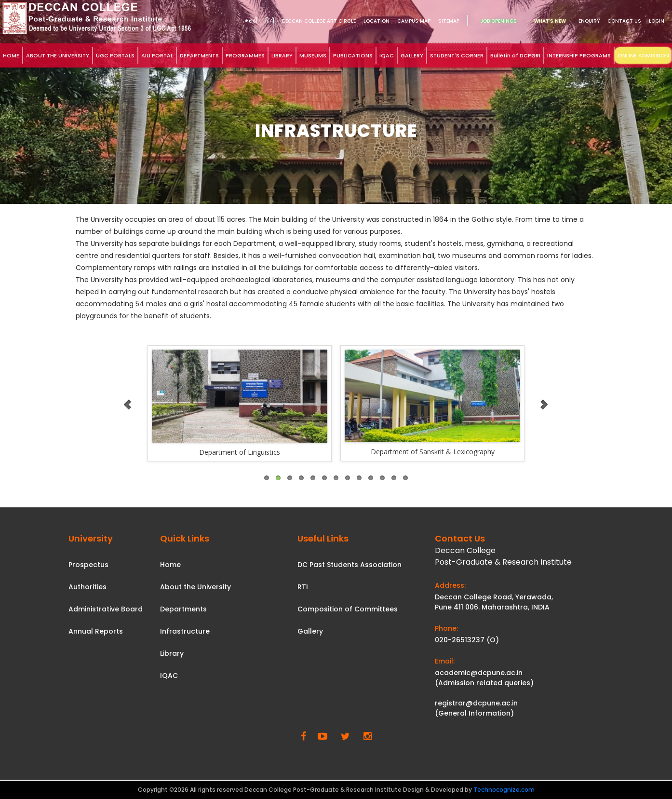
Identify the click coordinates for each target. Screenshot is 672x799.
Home (170, 565)
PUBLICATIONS (353, 55)
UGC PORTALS (115, 55)
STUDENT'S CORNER (457, 55)
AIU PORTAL (157, 55)
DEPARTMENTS (199, 55)
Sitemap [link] (449, 21)
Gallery (310, 631)
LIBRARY (282, 55)
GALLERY (412, 55)
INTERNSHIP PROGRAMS (579, 55)
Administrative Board (106, 609)
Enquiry (589, 21)
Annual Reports (96, 631)
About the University (195, 587)
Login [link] (657, 21)
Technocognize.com (504, 790)
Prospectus (88, 565)
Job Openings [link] (498, 21)
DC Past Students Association (349, 565)
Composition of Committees (348, 609)
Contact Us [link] (624, 21)
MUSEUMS (313, 55)
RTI (303, 587)
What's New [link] (550, 21)
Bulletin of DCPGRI (515, 55)
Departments (183, 609)
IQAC (387, 55)
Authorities (87, 587)
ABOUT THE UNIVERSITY (58, 55)
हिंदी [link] (270, 21)
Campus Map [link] (414, 21)
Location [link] (376, 21)
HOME (11, 55)
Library (172, 653)
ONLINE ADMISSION (643, 55)
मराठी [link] (251, 21)
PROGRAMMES (245, 55)
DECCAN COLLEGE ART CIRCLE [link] (319, 21)
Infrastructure (185, 631)
